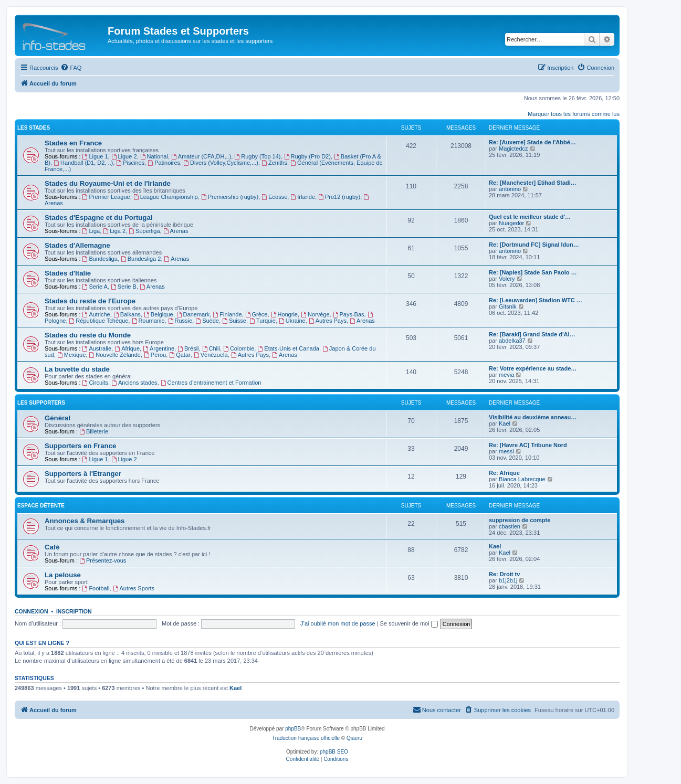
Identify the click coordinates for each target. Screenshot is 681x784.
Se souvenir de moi (409, 623)
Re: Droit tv (504, 574)
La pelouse (63, 575)
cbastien (510, 526)
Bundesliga (100, 259)
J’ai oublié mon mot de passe (338, 623)
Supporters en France (80, 446)
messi (506, 451)
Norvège (315, 314)
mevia (506, 375)
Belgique (159, 314)
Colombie (239, 348)
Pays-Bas (349, 314)
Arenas (176, 231)
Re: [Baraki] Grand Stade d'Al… (532, 334)
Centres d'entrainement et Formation (211, 383)
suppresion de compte (520, 520)
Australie (97, 348)
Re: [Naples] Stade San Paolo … (533, 272)
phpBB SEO (334, 752)
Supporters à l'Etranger (83, 474)
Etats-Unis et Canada (288, 348)
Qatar (180, 355)
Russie (180, 321)
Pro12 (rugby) (339, 197)
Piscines (130, 163)
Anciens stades (134, 383)
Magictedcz (514, 149)
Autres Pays (328, 321)
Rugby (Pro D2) (307, 156)
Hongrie (284, 314)
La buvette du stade (77, 369)
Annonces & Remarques (85, 521)
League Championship (166, 197)
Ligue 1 (95, 156)
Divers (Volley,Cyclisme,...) (221, 163)
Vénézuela (211, 355)
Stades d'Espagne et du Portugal (98, 218)
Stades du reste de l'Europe (90, 301)
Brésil (188, 348)
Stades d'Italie (68, 273)
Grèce (256, 314)
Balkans (127, 314)
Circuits (96, 383)
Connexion (32, 611)
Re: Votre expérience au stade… (533, 368)
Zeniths (274, 163)
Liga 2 (114, 231)
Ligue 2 (124, 156)
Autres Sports (134, 588)
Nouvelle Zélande (114, 355)
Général (57, 418)
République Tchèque (99, 321)
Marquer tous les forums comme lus (574, 114)
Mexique (71, 355)
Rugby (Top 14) (257, 156)
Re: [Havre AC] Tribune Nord (528, 445)
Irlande (302, 197)
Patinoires (164, 163)
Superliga (144, 231)
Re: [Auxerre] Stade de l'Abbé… (532, 142)
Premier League (106, 197)
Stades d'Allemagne (77, 245)
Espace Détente (41, 506)
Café (52, 547)
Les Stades (34, 128)
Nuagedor (511, 223)
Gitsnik (508, 306)
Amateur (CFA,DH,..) (201, 156)
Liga (91, 231)
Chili (211, 348)
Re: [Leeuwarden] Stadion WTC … (536, 300)
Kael (505, 423)
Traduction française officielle (306, 738)
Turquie (263, 321)
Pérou (155, 355)
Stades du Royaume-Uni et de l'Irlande (108, 183)
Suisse (234, 321)
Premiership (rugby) (230, 197)
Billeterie (94, 431)
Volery (507, 279)
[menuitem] (71, 68)
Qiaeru (354, 738)
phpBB (293, 729)
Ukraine (292, 321)
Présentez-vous (103, 560)
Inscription (74, 611)
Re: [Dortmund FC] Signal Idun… (534, 245)
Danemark (193, 314)
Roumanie (148, 321)
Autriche (96, 314)
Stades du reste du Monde (88, 335)
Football (96, 588)
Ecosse (274, 197)
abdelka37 (512, 341)
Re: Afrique (504, 473)
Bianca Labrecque (522, 479)
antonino (510, 189)
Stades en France (73, 143)
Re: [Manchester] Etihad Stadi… (533, 183)
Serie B (124, 287)
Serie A (95, 287)
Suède (207, 321)
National (154, 156)
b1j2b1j (508, 580)
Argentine (159, 348)
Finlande (227, 314)
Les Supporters (41, 403)
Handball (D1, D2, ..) (83, 163)
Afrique (127, 348)
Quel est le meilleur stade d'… (530, 217)
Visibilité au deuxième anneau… (533, 417)
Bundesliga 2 (141, 259)
